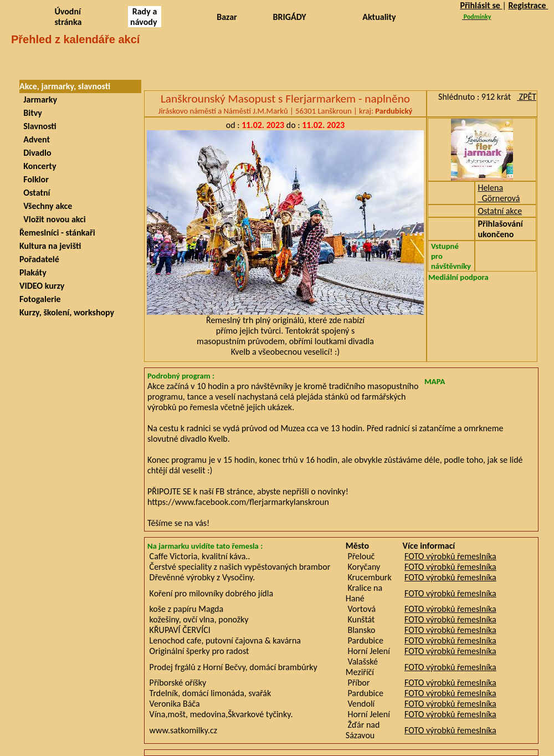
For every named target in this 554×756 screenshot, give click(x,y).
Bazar (227, 17)
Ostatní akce (500, 211)
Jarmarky (38, 99)
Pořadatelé (39, 259)
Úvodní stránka (68, 17)
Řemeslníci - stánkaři (57, 233)
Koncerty (38, 166)
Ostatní (35, 193)
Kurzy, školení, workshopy (67, 312)
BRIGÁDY (290, 17)
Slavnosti (38, 126)
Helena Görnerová (499, 193)
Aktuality (379, 17)
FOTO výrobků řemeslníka (450, 556)
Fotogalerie (40, 299)
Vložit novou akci (53, 219)
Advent (35, 139)
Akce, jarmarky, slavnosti (65, 86)
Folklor (34, 179)
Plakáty (33, 272)
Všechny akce (46, 206)
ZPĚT (527, 97)
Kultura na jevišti (50, 246)
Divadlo (35, 153)
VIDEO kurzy (42, 286)
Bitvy (31, 113)
